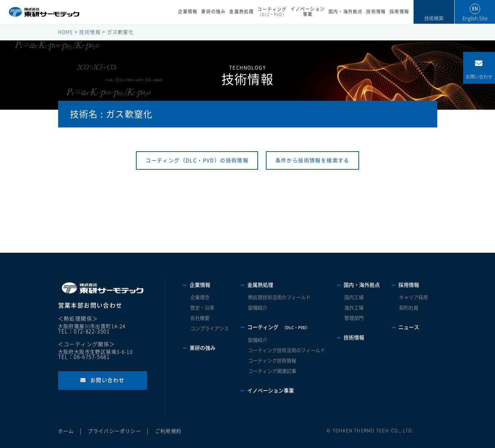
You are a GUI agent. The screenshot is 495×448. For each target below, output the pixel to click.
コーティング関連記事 (272, 371)
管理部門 (354, 318)
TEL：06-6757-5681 (84, 357)
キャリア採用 (414, 297)
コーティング (272, 12)
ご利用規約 (168, 431)
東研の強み (213, 12)
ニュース (409, 327)
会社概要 (200, 318)
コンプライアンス (210, 328)
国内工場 (354, 297)
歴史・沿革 (202, 308)
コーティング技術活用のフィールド (287, 350)
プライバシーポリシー (114, 431)
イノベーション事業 (308, 12)
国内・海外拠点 (345, 12)
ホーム (66, 431)
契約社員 (409, 308)
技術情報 (376, 12)
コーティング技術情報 (272, 361)
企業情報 (188, 12)
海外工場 (354, 308)
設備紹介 (258, 308)
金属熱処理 (241, 12)
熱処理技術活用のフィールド (279, 297)
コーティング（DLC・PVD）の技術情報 (197, 160)
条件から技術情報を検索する (312, 160)
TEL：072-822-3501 (84, 331)
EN (475, 9)
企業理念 (200, 297)
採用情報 (399, 12)
